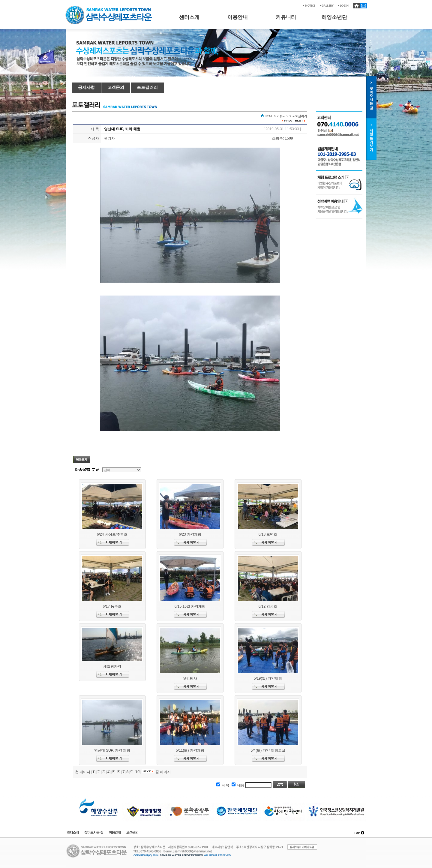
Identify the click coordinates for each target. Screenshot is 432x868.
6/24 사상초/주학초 (112, 534)
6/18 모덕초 (268, 534)
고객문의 (116, 87)
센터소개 (189, 17)
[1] (93, 772)
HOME (269, 116)
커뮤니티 (286, 17)
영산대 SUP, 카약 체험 (112, 750)
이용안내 (238, 17)
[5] (113, 772)
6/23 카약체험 (190, 534)
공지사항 (86, 87)
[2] (98, 772)
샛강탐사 (190, 678)
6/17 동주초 (112, 606)
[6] (118, 772)
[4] (108, 772)
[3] (103, 772)
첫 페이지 (83, 772)
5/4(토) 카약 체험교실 (268, 750)
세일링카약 (112, 666)
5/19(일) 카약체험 (268, 678)
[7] (123, 772)
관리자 (109, 138)
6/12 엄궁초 (268, 606)
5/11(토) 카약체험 (190, 750)
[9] (132, 772)
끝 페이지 (163, 772)
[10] (137, 772)
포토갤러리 (147, 87)
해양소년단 (334, 17)
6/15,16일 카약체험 (190, 606)
